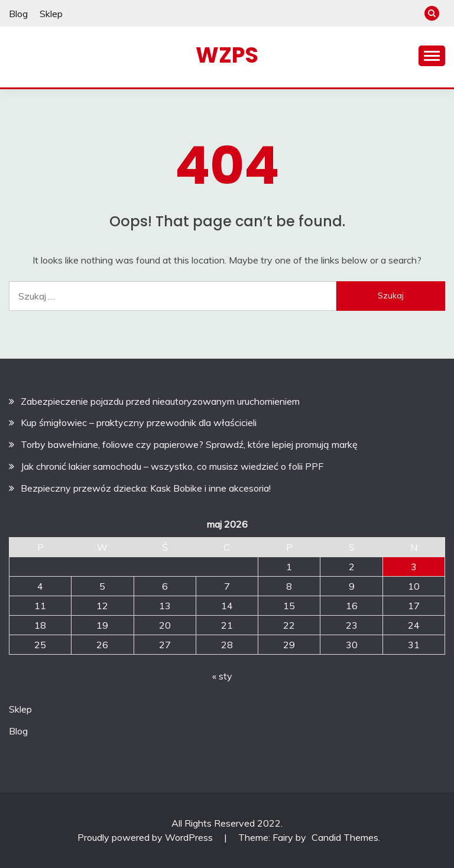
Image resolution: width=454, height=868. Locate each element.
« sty (222, 676)
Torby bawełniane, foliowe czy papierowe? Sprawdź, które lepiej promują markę (189, 444)
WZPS (227, 55)
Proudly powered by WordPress (146, 837)
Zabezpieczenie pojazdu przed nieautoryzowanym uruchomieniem (160, 401)
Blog (18, 14)
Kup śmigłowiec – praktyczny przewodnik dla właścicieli (139, 422)
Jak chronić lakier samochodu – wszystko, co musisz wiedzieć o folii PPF (172, 466)
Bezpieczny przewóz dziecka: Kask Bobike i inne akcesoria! (146, 488)
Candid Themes (345, 837)
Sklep (51, 14)
